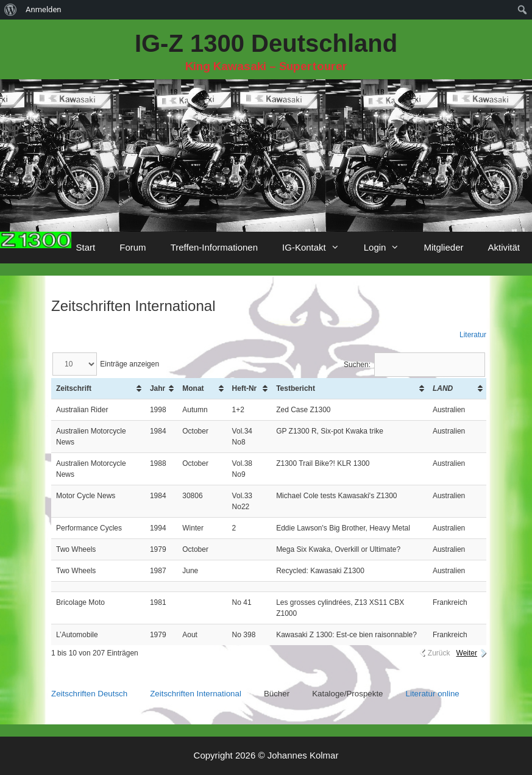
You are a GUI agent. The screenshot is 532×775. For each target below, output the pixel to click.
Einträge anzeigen (106, 364)
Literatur (473, 335)
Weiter (467, 653)
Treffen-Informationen (214, 247)
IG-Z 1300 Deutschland (266, 43)
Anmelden (44, 9)
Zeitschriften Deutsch (89, 694)
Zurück (439, 653)
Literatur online (433, 694)
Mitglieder (443, 247)
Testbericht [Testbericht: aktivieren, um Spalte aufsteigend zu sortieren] (296, 388)
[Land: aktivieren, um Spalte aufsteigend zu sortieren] (457, 389)
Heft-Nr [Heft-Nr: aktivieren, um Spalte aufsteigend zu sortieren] (245, 388)
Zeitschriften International (196, 694)
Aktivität (504, 247)
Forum (133, 247)
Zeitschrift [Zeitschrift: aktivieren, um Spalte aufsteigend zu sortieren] (74, 388)
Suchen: (414, 365)
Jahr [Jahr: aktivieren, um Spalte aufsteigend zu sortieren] (158, 388)
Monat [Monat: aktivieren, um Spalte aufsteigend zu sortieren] (193, 388)
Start (86, 247)
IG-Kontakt (317, 248)
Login (388, 248)
